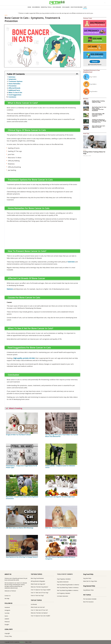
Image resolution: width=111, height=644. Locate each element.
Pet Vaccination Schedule (90, 599)
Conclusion (12, 97)
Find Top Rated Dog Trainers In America (68, 587)
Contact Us (8, 596)
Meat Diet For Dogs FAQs (90, 581)
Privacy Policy (8, 636)
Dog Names (66, 7)
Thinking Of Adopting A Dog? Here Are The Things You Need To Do (99, 121)
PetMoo (22, 642)
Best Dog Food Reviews (37, 578)
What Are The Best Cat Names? (39, 613)
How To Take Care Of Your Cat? (39, 610)
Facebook (7, 607)
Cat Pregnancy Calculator (64, 593)
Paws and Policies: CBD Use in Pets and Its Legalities (98, 115)
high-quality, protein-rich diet (24, 358)
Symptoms (12, 79)
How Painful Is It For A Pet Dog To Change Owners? (22, 557)
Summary (12, 77)
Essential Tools (46, 7)
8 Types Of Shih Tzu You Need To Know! (18, 435)
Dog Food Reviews (77, 7)
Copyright (7, 633)
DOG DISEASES (57, 7)
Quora (6, 616)
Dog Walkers (93, 84)
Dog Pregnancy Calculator (64, 579)
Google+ (7, 624)
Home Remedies (14, 84)
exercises (71, 262)
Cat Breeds (34, 604)
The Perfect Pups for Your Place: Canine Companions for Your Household (99, 109)
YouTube (7, 613)
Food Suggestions (15, 95)
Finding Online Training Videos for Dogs (98, 102)
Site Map (7, 598)
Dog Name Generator (63, 582)
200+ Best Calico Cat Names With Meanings (20, 528)
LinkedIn (7, 619)
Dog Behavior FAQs (88, 590)
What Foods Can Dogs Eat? (38, 584)
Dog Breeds (36, 7)
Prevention (12, 86)
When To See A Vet (15, 92)
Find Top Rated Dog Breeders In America (68, 585)
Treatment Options (15, 81)
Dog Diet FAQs (87, 578)
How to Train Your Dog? (37, 595)
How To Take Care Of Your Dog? (40, 593)
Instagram (7, 610)
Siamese (10, 289)
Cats (85, 7)
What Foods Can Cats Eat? (38, 607)
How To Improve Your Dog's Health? (41, 590)
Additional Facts (14, 90)
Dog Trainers (93, 77)
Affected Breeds (14, 88)
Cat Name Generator (63, 596)
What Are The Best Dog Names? (40, 587)
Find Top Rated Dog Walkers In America (68, 590)
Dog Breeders (94, 91)
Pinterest (7, 622)
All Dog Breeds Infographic (38, 581)
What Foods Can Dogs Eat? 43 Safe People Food (60, 497)
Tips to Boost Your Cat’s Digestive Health (98, 127)
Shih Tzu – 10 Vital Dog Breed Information (59, 528)
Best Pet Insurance (88, 602)
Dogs (29, 7)
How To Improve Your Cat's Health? (40, 616)
